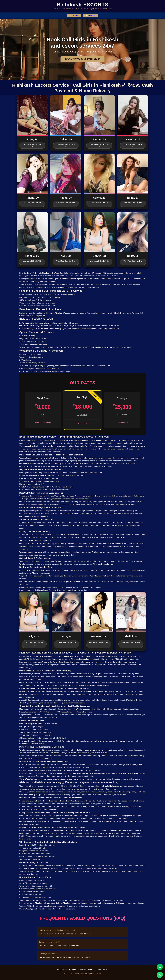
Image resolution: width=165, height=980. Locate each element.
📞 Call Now (74, 15)
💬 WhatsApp (91, 15)
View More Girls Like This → (32, 146)
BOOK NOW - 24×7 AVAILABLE (83, 59)
